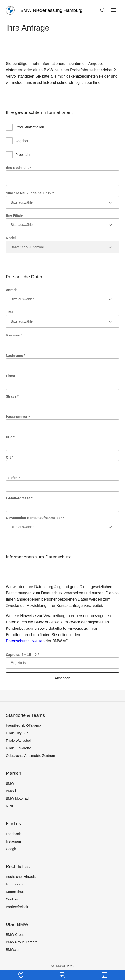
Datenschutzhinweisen (25, 641)
